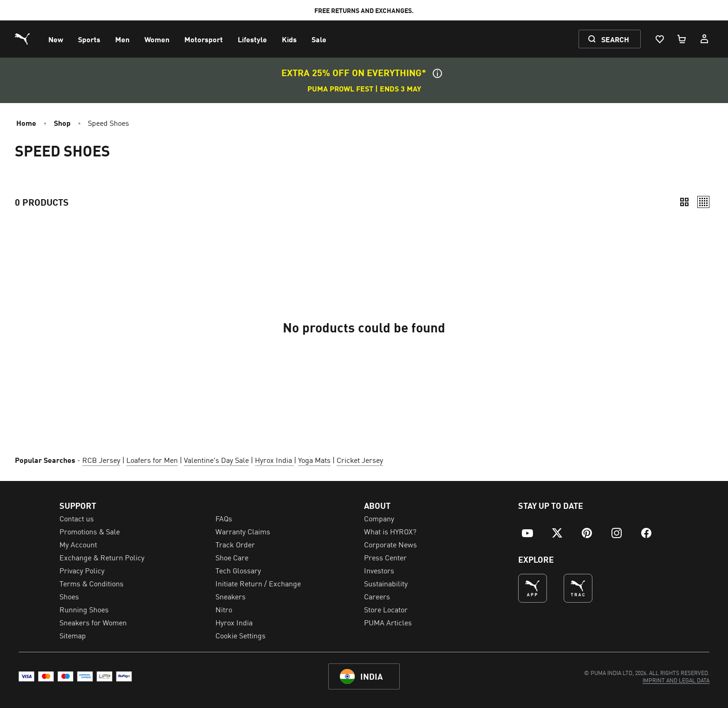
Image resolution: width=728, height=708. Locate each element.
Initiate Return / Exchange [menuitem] (258, 583)
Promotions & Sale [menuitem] (90, 531)
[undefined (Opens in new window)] (533, 588)
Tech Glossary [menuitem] (238, 570)
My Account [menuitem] (78, 544)
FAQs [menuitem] (224, 518)
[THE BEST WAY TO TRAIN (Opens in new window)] (578, 588)
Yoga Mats (314, 460)
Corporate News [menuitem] (390, 544)
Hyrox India (274, 460)
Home (26, 123)
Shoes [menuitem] (69, 596)
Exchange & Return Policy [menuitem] (102, 557)
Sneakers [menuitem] (231, 596)
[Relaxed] (703, 202)
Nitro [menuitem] (224, 609)
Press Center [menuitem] (385, 557)
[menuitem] (56, 39)
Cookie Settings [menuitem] (240, 635)
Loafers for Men (152, 460)
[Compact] (684, 202)
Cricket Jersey (360, 460)
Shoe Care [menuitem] (232, 557)
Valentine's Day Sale (216, 460)
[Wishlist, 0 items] (659, 39)
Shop (62, 123)
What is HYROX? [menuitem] (390, 531)
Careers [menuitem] (377, 596)
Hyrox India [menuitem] (234, 622)
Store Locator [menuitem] (386, 609)
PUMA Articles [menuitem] (388, 622)
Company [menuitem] (379, 518)
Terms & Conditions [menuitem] (91, 583)
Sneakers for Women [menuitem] (93, 622)
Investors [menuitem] (379, 570)
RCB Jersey (101, 460)
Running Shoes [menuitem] (84, 609)
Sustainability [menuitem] (386, 583)
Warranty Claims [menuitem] (243, 531)
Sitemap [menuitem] (73, 635)
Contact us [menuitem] (77, 518)
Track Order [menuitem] (235, 544)
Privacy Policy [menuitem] (82, 570)
